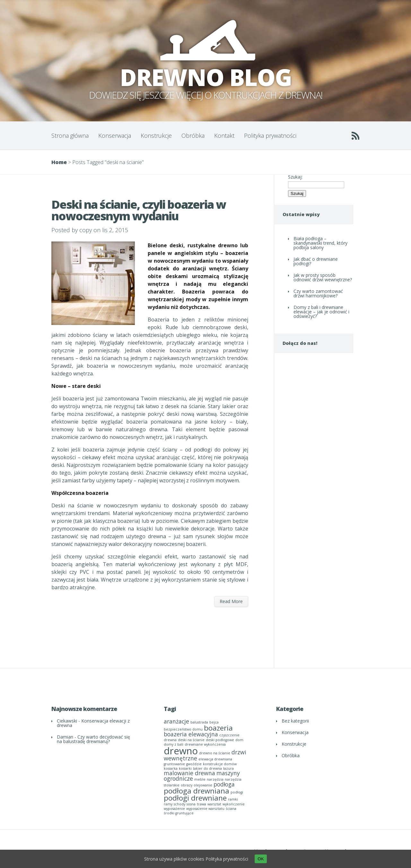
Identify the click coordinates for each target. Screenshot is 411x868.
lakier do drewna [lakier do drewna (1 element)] (207, 768)
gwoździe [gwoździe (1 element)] (194, 764)
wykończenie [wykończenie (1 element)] (234, 804)
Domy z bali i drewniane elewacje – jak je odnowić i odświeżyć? (321, 312)
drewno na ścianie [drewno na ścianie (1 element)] (215, 753)
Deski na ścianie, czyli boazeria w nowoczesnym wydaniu (139, 210)
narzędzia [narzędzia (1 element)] (215, 779)
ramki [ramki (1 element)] (233, 799)
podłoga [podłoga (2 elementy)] (224, 784)
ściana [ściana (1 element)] (231, 809)
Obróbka (193, 136)
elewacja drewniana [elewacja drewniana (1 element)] (215, 759)
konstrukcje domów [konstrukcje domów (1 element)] (220, 764)
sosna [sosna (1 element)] (191, 804)
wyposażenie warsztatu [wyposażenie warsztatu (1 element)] (205, 809)
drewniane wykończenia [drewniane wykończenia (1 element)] (205, 744)
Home (59, 162)
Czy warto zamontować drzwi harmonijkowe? (318, 293)
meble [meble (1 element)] (200, 779)
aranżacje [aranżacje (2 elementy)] (176, 721)
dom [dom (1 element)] (239, 740)
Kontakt (224, 136)
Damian (65, 737)
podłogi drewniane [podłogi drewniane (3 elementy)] (195, 798)
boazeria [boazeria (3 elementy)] (218, 728)
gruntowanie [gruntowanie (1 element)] (174, 764)
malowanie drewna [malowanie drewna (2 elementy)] (189, 773)
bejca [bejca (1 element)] (214, 722)
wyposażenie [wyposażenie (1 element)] (174, 809)
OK (261, 859)
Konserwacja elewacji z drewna (93, 723)
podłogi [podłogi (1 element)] (237, 792)
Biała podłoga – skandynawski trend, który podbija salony (320, 243)
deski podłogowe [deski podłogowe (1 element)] (220, 740)
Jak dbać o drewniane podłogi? (316, 261)
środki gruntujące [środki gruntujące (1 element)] (179, 813)
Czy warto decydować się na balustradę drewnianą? (93, 739)
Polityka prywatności (270, 136)
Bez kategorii (295, 721)
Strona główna (70, 136)
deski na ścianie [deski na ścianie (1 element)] (191, 740)
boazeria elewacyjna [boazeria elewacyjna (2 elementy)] (191, 734)
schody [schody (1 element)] (179, 804)
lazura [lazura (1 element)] (228, 768)
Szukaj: (295, 177)
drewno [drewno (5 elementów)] (181, 751)
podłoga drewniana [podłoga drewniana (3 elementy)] (197, 791)
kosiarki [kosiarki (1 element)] (185, 768)
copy (86, 230)
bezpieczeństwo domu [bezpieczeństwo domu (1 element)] (183, 729)
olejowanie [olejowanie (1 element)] (203, 785)
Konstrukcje (156, 136)
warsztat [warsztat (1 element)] (214, 804)
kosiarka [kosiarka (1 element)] (171, 768)
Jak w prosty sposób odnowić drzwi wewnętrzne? (323, 277)
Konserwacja (115, 136)
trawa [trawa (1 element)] (201, 804)
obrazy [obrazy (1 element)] (187, 785)
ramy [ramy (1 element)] (168, 804)
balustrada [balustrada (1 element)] (199, 722)
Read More (231, 601)
